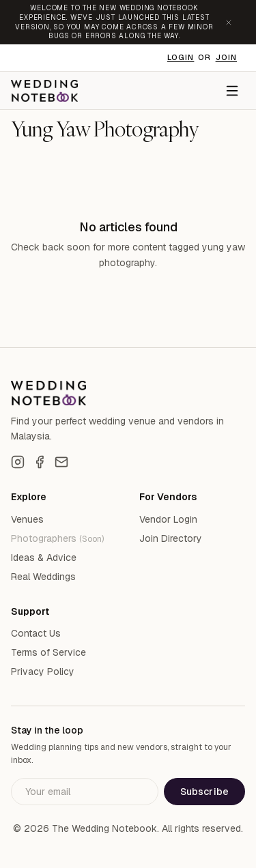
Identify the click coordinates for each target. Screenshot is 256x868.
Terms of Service (48, 652)
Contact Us (36, 633)
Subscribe (204, 792)
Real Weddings (43, 577)
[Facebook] (40, 462)
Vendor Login (168, 519)
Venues (27, 519)
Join (226, 57)
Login (181, 57)
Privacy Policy (43, 671)
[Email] (61, 462)
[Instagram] (18, 462)
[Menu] (232, 91)
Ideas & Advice (44, 558)
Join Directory (171, 538)
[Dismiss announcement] (229, 23)
